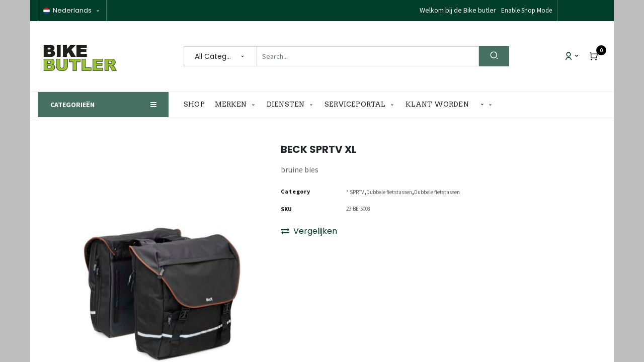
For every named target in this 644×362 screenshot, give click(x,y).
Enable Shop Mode (527, 10)
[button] (487, 105)
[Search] (494, 56)
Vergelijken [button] (309, 231)
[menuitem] (197, 105)
